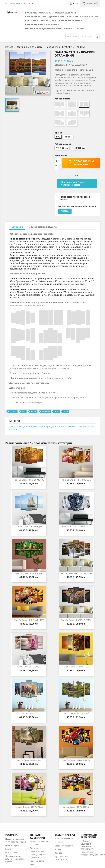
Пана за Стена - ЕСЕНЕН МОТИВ (29, 480)
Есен (57, 411)
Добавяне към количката (81, 163)
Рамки (68, 28)
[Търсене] (83, 37)
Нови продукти (12, 845)
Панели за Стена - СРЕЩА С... (76, 527)
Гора (23, 411)
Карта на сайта (37, 861)
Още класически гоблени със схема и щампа (15, 859)
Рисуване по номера (38, 13)
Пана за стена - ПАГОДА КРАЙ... (76, 713)
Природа (13, 411)
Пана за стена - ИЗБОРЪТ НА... (29, 573)
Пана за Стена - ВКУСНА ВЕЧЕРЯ (29, 620)
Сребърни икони (35, 17)
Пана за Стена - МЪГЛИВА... (29, 760)
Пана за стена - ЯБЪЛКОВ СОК (76, 480)
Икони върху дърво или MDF (43, 28)
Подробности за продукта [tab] (42, 227)
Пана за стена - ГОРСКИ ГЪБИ (76, 807)
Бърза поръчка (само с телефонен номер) (73, 183)
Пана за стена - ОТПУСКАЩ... (29, 807)
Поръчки (59, 842)
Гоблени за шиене (65, 13)
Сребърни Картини (71, 21)
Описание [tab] (17, 227)
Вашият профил (65, 835)
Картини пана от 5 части (83, 17)
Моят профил (12, 852)
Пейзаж (33, 411)
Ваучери (59, 853)
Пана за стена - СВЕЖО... (29, 667)
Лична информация (64, 839)
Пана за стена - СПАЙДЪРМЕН (76, 760)
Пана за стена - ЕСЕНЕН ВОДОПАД (76, 573)
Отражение (46, 411)
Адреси (58, 849)
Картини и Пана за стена (41, 21)
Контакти (10, 849)
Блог (32, 864)
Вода (66, 411)
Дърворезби (56, 17)
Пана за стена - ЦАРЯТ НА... (76, 667)
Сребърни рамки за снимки (42, 25)
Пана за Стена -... (29, 713)
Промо (80, 28)
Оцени (65, 211)
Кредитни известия (64, 846)
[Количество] (58, 161)
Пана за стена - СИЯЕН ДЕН (29, 527)
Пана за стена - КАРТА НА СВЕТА (76, 620)
